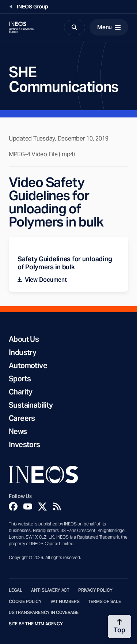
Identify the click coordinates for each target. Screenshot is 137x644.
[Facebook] (13, 506)
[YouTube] (28, 506)
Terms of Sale (104, 602)
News (18, 431)
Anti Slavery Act (50, 590)
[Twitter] (42, 506)
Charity (21, 392)
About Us (24, 339)
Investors (24, 445)
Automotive (28, 366)
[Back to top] (119, 626)
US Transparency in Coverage (44, 613)
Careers (22, 418)
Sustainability (31, 405)
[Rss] (57, 506)
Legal (16, 590)
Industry (22, 352)
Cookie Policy (25, 602)
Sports (20, 379)
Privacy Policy (95, 590)
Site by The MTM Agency (36, 624)
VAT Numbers (65, 602)
